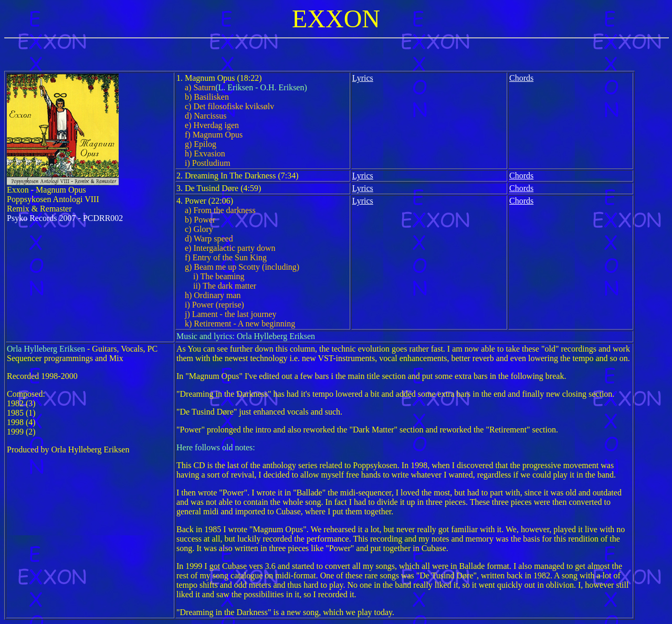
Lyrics (363, 78)
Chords (521, 78)
